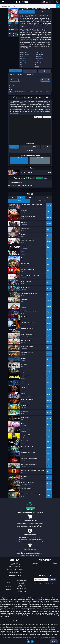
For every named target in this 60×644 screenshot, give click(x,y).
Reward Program (22, 582)
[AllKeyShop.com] (22, 2)
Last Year (25, 147)
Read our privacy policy (38, 639)
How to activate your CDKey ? (15, 570)
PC (8, 579)
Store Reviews (22, 587)
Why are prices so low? (15, 566)
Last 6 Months (35, 147)
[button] (57, 2)
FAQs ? (15, 571)
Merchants (35, 565)
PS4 (38, 62)
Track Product (30, 151)
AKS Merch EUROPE (22, 592)
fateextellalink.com (40, 54)
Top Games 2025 (22, 588)
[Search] (58, 6)
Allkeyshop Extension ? (15, 573)
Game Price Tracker (22, 581)
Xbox (8, 583)
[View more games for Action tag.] (37, 67)
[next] (17, 23)
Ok (29, 642)
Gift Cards (22, 584)
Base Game (29, 74)
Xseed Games (39, 58)
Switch (41, 62)
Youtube (55, 563)
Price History (20, 74)
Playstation (8, 586)
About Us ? (15, 563)
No (32, 642)
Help (54, 641)
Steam (37, 60)
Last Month (46, 147)
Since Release (14, 147)
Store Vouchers (22, 579)
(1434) (36, 178)
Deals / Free (22, 585)
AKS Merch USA (22, 590)
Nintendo (8, 590)
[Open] (3, 2)
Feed (44, 12)
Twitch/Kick (35, 563)
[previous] (10, 23)
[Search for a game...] (30, 6)
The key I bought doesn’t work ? (15, 568)
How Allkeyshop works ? (15, 565)
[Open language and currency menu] (48, 2)
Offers (12, 74)
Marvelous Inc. (39, 56)
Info (27, 12)
